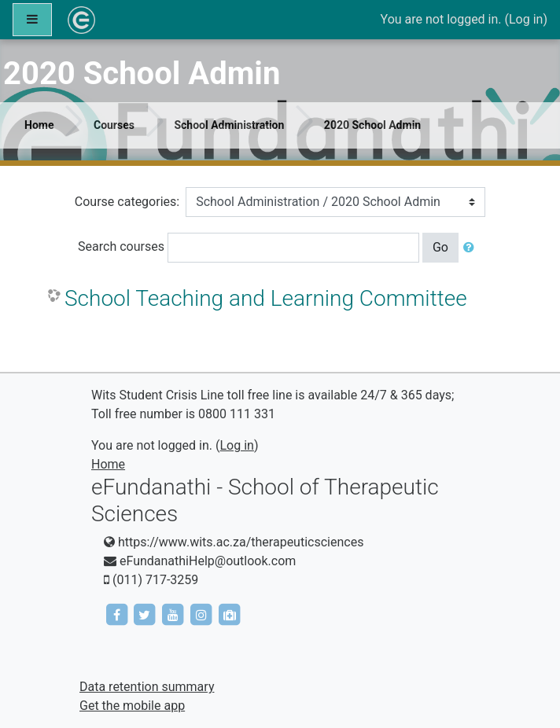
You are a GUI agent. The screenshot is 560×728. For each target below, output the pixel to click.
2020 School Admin (372, 125)
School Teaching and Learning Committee (266, 298)
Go (440, 247)
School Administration (229, 125)
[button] (472, 248)
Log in (526, 19)
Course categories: (127, 202)
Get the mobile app (132, 706)
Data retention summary (147, 687)
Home (39, 125)
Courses (114, 125)
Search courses (121, 246)
